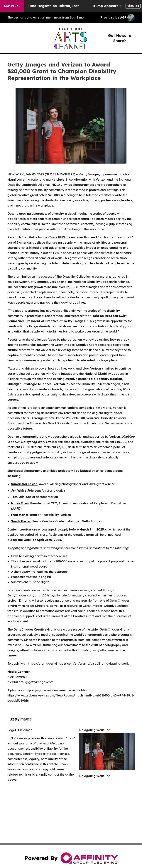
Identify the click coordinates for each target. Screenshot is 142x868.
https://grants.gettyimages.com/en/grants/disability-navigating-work (78, 664)
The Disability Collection (73, 277)
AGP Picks (12, 6)
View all (133, 6)
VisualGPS (58, 237)
